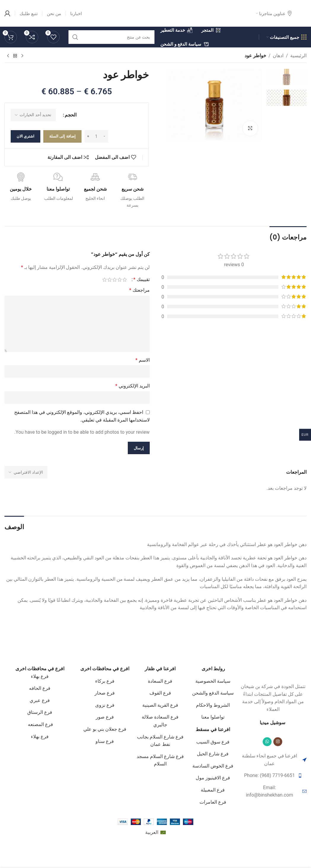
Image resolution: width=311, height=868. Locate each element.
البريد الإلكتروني (133, 386)
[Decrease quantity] (105, 136)
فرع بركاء (105, 681)
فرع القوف (160, 693)
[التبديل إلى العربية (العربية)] (155, 833)
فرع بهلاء (40, 676)
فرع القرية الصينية (160, 705)
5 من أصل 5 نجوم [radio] (105, 280)
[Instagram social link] (278, 742)
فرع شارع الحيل (213, 754)
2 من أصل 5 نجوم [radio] (120, 280)
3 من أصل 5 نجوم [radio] (115, 280)
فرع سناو (105, 741)
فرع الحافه (40, 688)
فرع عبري (40, 700)
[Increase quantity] (88, 136)
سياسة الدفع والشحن (213, 693)
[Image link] (273, 670)
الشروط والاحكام (213, 705)
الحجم (71, 115)
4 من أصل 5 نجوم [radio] (110, 280)
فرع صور (105, 717)
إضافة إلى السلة (62, 136)
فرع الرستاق (40, 712)
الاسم (143, 360)
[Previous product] (22, 56)
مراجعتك (139, 290)
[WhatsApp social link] (267, 742)
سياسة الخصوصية (213, 681)
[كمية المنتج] (96, 136)
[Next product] (8, 56)
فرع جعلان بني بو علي (105, 729)
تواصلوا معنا (213, 717)
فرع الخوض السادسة (213, 766)
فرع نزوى (105, 705)
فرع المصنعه (40, 724)
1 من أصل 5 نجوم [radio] (125, 280)
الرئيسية (298, 56)
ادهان (278, 56)
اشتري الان (25, 136)
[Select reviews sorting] (26, 472)
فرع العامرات (213, 802)
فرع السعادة (160, 681)
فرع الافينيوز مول (213, 778)
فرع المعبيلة (213, 790)
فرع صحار (105, 693)
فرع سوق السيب (213, 742)
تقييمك (142, 280)
